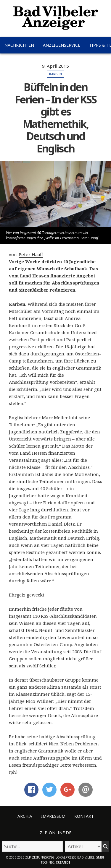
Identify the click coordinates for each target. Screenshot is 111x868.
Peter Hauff (31, 254)
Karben (55, 74)
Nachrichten (19, 45)
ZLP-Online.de (55, 833)
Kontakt (84, 816)
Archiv (25, 816)
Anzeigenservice (62, 45)
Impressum (53, 816)
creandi (63, 862)
